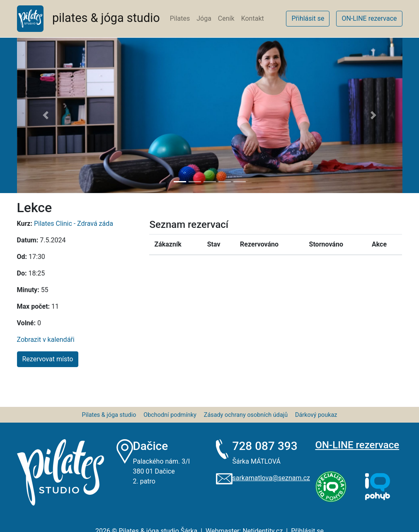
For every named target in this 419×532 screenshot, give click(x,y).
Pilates (180, 18)
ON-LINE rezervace (357, 445)
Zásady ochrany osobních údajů (246, 415)
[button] (46, 115)
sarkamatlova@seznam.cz (271, 478)
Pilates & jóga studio (109, 415)
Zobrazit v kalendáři (46, 340)
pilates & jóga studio (88, 19)
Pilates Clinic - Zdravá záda (74, 224)
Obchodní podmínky (170, 415)
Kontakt (253, 18)
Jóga (204, 18)
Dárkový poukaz (316, 415)
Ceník (226, 18)
